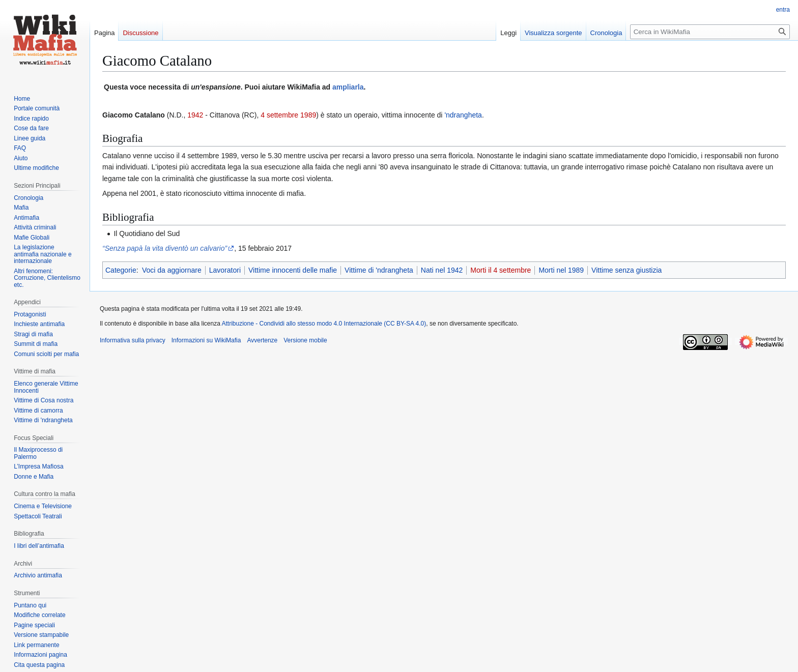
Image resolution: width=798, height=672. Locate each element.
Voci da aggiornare (172, 270)
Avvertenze (262, 340)
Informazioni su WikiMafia (206, 340)
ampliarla (348, 87)
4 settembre (279, 115)
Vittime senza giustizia (626, 270)
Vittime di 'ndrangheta (379, 270)
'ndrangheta (463, 115)
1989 (308, 115)
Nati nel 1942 (442, 270)
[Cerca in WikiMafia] (710, 32)
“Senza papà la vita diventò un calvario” (165, 248)
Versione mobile (305, 340)
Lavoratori (225, 270)
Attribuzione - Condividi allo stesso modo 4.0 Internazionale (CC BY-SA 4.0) (324, 324)
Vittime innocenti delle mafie (293, 270)
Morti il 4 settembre (501, 270)
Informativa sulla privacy (133, 340)
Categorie (121, 270)
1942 (195, 115)
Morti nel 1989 (561, 270)
